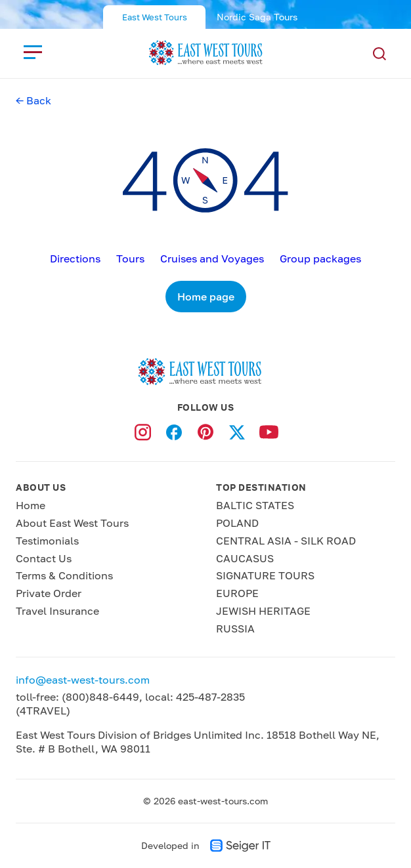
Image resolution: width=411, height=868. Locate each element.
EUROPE (237, 593)
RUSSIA (235, 629)
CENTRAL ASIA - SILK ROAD (286, 541)
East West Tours (155, 17)
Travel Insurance (57, 611)
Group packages (320, 258)
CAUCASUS (245, 558)
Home (31, 505)
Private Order (49, 593)
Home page (206, 297)
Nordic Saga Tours (257, 17)
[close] (33, 52)
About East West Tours (72, 523)
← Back (33, 100)
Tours (130, 258)
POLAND (237, 523)
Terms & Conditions (64, 575)
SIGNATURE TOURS (265, 575)
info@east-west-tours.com (83, 680)
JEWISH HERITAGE (263, 611)
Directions (75, 258)
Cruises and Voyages (212, 258)
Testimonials (47, 541)
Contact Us (44, 558)
